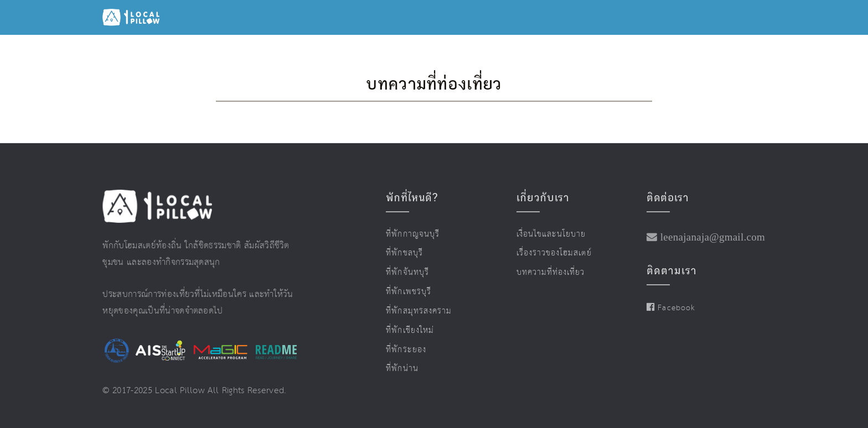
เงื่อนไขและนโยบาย (551, 234)
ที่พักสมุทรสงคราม (419, 311)
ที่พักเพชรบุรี (408, 292)
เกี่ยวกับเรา (543, 197)
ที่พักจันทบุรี (407, 273)
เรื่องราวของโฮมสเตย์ (554, 253)
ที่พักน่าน (402, 369)
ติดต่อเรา (668, 197)
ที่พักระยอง (406, 350)
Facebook (671, 308)
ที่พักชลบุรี (404, 253)
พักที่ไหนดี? (412, 197)
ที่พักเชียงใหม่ (410, 331)
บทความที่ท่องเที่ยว (551, 273)
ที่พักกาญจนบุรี (413, 234)
